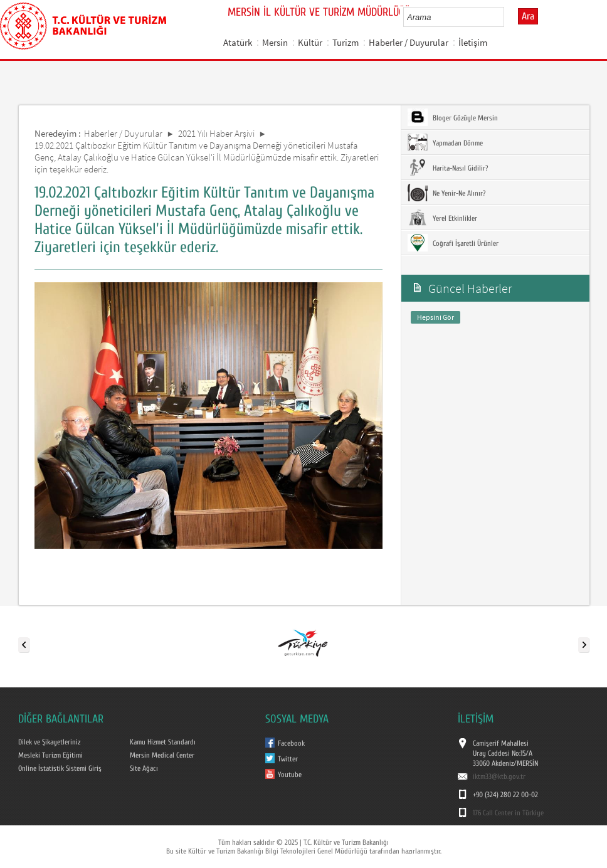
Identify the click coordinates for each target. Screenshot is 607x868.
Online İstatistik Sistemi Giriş (60, 768)
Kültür (310, 42)
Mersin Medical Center (162, 755)
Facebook (291, 743)
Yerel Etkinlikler (442, 218)
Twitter (288, 759)
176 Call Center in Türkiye (508, 813)
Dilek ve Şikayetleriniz (49, 742)
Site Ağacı (144, 768)
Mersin (275, 42)
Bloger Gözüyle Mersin (453, 117)
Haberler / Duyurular (409, 42)
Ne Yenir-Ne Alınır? (446, 193)
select (508, 17)
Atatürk (238, 42)
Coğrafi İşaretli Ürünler (453, 243)
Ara (528, 16)
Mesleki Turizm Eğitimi (50, 755)
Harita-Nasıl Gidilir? (448, 167)
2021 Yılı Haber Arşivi (216, 133)
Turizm (346, 42)
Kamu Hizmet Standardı (163, 742)
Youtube (290, 775)
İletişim (473, 42)
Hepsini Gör (435, 317)
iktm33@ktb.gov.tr (499, 776)
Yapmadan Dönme (445, 142)
